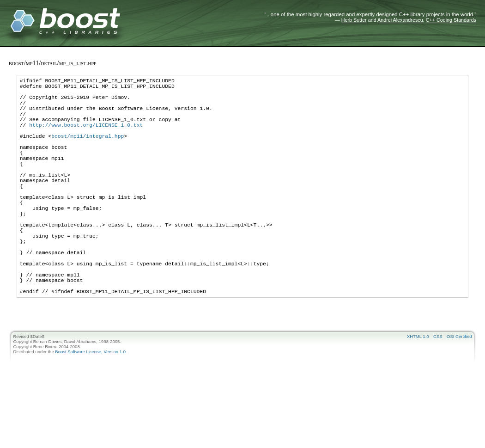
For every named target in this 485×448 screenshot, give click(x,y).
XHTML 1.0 (418, 390)
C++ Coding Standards (451, 20)
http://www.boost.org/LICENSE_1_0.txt (86, 137)
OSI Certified (459, 390)
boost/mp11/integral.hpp (88, 151)
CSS (438, 390)
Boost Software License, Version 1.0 (90, 406)
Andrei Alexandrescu (400, 20)
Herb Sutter (354, 20)
